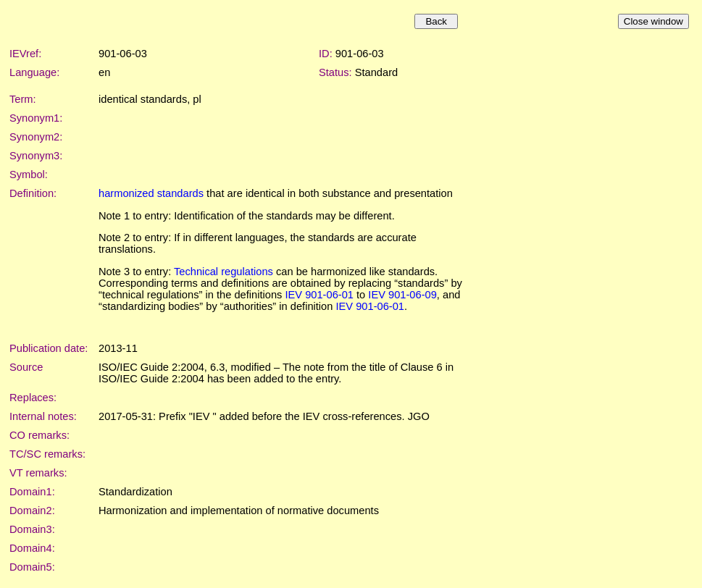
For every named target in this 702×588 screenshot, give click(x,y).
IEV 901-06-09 (402, 295)
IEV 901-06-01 (319, 295)
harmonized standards (151, 193)
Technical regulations (223, 272)
